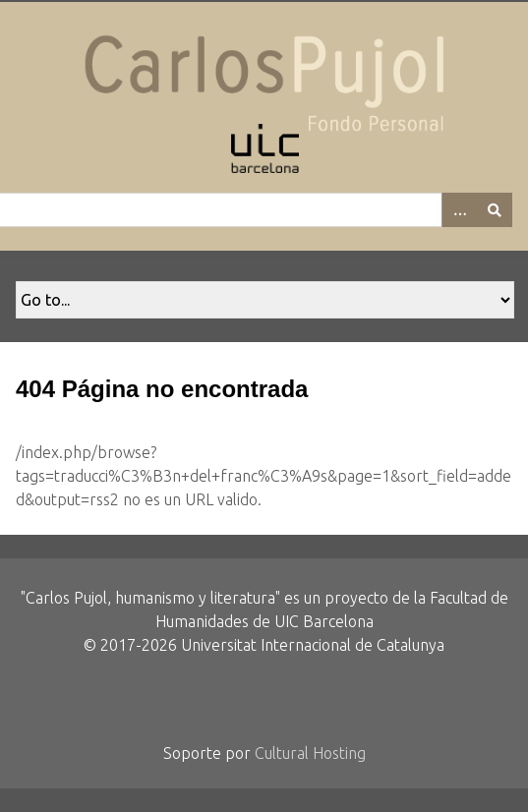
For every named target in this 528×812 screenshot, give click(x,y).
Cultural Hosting (310, 753)
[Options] (459, 210)
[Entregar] (495, 210)
